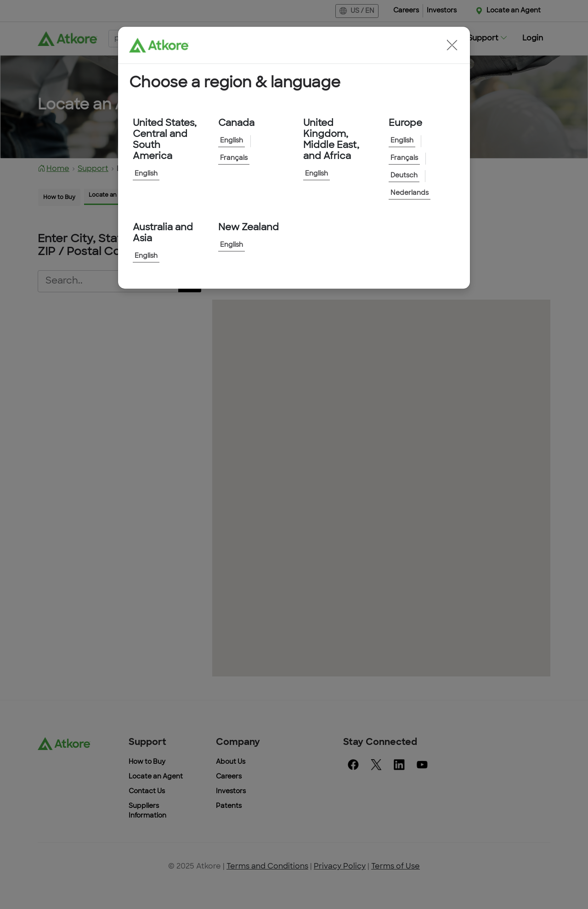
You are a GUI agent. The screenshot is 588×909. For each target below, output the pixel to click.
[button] (452, 45)
